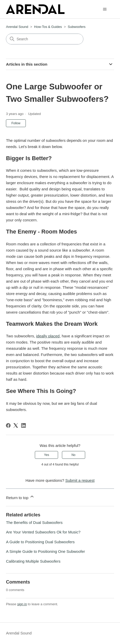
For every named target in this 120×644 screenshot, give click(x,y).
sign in (22, 604)
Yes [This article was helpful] (47, 455)
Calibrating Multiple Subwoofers (33, 561)
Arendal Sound (17, 27)
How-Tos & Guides (48, 27)
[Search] (45, 39)
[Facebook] (8, 425)
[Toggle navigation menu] (105, 9)
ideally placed (48, 336)
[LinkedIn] (23, 425)
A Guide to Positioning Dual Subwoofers (40, 542)
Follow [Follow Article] (16, 123)
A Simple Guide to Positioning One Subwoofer (45, 551)
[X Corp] (16, 425)
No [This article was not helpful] (73, 455)
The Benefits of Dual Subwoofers (34, 522)
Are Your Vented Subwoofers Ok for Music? (43, 532)
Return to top (20, 497)
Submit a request (80, 480)
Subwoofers (77, 27)
